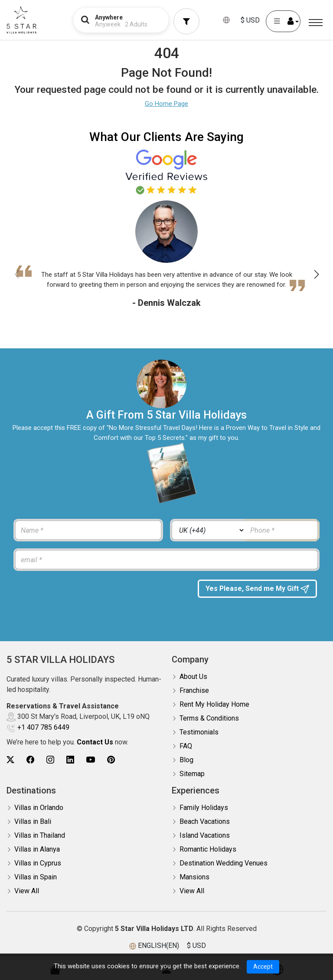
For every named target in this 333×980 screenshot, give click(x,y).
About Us (193, 677)
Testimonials (199, 732)
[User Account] (283, 21)
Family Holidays (204, 808)
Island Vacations (205, 835)
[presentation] (81, 597)
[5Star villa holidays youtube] (91, 760)
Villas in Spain (36, 877)
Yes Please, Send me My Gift (258, 594)
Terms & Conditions (209, 718)
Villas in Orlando (39, 808)
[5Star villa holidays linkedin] (70, 760)
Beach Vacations (205, 821)
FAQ (186, 746)
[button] (316, 275)
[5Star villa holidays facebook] (30, 760)
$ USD (250, 20)
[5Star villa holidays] (21, 20)
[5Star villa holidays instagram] (50, 760)
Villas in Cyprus (38, 863)
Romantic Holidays (208, 849)
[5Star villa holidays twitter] (10, 760)
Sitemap (192, 774)
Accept (263, 967)
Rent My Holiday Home (214, 704)
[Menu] (316, 23)
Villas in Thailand (40, 835)
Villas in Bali (33, 821)
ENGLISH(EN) (158, 946)
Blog (186, 760)
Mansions (194, 877)
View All (27, 891)
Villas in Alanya (37, 849)
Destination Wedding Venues (224, 863)
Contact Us (95, 742)
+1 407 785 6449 (43, 727)
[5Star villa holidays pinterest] (111, 760)
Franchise (194, 690)
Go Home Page (166, 104)
